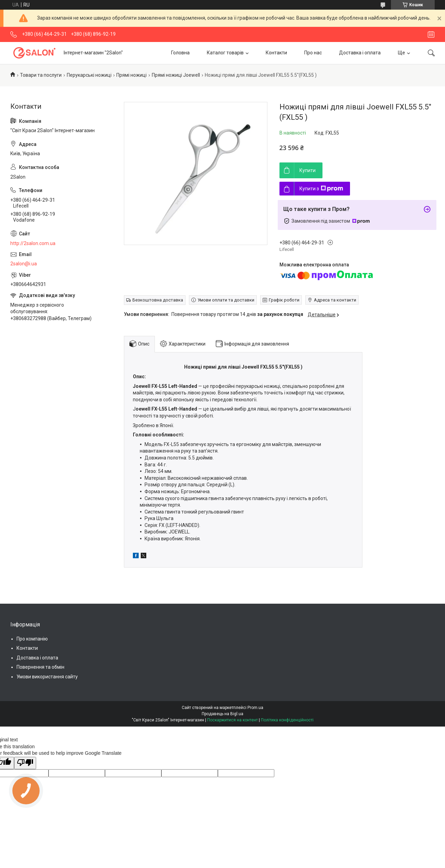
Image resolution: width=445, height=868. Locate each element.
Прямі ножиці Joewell (176, 75)
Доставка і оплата (360, 53)
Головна (180, 53)
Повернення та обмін (40, 667)
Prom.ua (255, 708)
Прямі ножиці (131, 75)
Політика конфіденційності (287, 720)
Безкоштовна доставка (158, 300)
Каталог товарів (225, 53)
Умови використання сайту (47, 677)
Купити (308, 170)
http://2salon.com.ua (33, 243)
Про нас (313, 53)
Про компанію (32, 639)
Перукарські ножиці (89, 75)
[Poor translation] (25, 763)
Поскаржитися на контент (232, 720)
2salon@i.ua (24, 264)
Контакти (276, 53)
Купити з (321, 189)
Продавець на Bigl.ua (222, 714)
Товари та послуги (41, 75)
